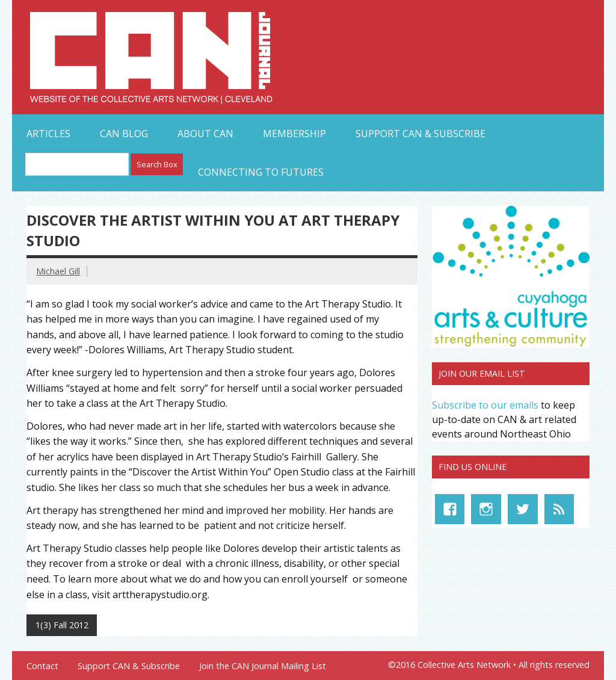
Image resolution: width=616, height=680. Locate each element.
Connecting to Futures (261, 172)
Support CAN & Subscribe (420, 134)
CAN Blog (124, 134)
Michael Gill (58, 271)
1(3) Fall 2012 (62, 625)
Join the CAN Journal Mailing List (263, 666)
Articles (48, 134)
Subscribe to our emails (485, 405)
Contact (42, 666)
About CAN (205, 134)
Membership (294, 134)
